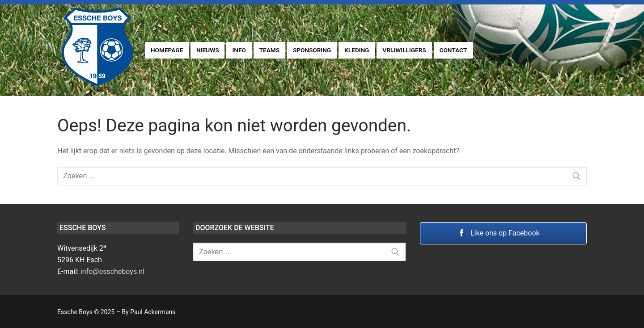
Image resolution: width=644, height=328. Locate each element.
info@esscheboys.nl (112, 271)
